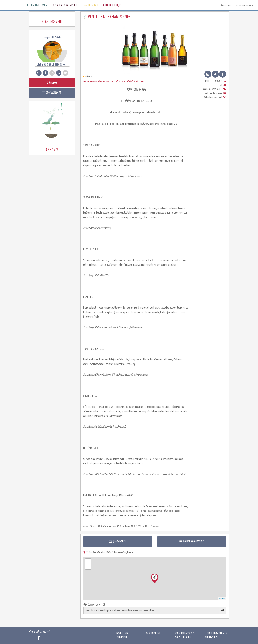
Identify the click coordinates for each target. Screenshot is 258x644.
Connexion (226, 5)
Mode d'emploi (153, 633)
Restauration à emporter (66, 5)
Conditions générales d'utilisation (216, 635)
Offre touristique (112, 5)
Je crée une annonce (244, 5)
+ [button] (88, 561)
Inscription (122, 633)
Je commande (118, 541)
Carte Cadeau (91, 5)
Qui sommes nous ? (185, 633)
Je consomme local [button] (37, 5)
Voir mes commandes (192, 541)
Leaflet (222, 599)
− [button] (88, 567)
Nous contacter (183, 637)
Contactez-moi (52, 92)
